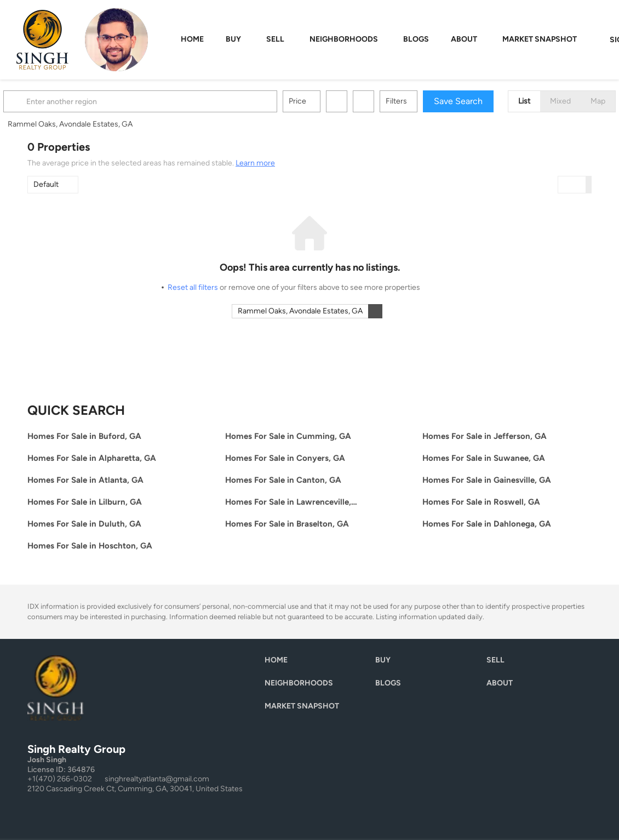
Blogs (416, 39)
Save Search (482, 101)
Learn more (255, 163)
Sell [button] (275, 39)
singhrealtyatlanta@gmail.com (157, 779)
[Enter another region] (169, 101)
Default (46, 184)
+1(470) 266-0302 (60, 779)
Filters (420, 101)
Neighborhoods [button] (344, 39)
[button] (41, 101)
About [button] (464, 39)
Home (192, 39)
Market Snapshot (540, 39)
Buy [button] (233, 39)
